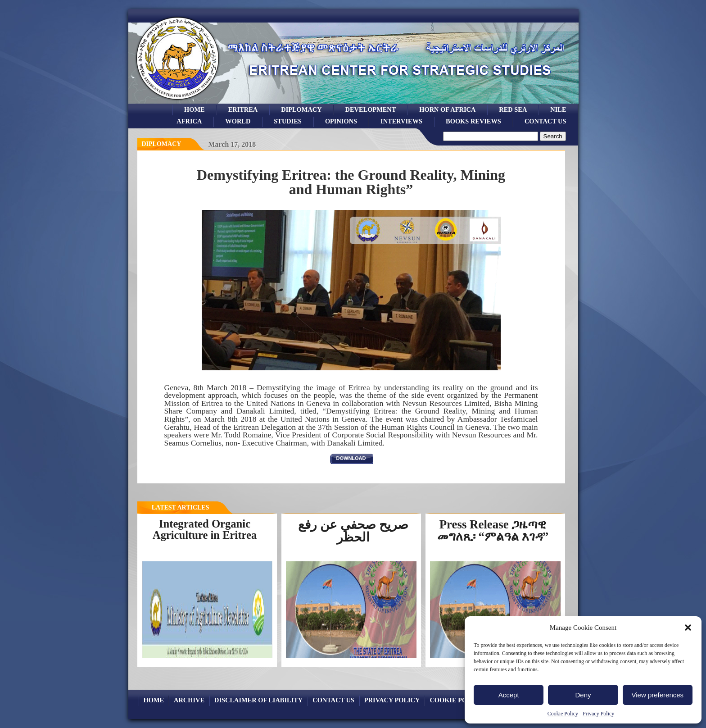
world (238, 121)
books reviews (473, 121)
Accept (509, 695)
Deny (583, 695)
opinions (341, 121)
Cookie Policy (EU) (464, 700)
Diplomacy (301, 109)
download (351, 458)
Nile (558, 109)
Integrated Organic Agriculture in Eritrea (205, 529)
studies (288, 121)
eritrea (243, 109)
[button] (688, 628)
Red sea (513, 109)
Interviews (401, 121)
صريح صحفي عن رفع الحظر (353, 531)
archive (189, 700)
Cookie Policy (563, 714)
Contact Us (545, 121)
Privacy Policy (598, 714)
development (371, 109)
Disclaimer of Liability (258, 700)
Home (195, 109)
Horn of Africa (447, 109)
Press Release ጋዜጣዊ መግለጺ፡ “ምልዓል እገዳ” (493, 530)
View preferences (658, 695)
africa (189, 121)
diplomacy (162, 144)
